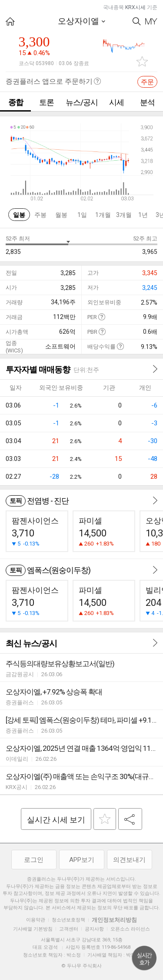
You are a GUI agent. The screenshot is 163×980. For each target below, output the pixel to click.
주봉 (40, 215)
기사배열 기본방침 (33, 929)
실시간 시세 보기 (56, 820)
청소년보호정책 (68, 920)
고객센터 (69, 929)
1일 (82, 215)
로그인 (34, 860)
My (151, 21)
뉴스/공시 (82, 102)
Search (137, 21)
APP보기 (82, 860)
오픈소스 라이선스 (130, 929)
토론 (47, 102)
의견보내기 (129, 860)
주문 (147, 82)
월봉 (61, 215)
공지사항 (94, 929)
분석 (147, 102)
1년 (143, 215)
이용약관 (36, 920)
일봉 (19, 215)
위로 (144, 958)
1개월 (103, 215)
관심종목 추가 (142, 61)
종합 (16, 102)
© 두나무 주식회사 (81, 966)
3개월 (124, 215)
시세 (116, 102)
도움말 (101, 317)
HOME (10, 21)
